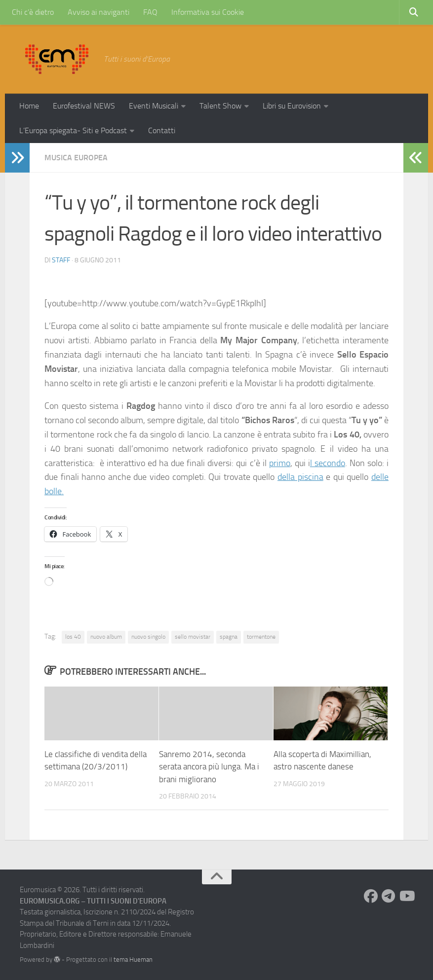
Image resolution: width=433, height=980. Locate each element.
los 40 (73, 637)
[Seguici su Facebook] (371, 896)
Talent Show (220, 106)
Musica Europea (76, 158)
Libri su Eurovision (292, 106)
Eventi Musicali (154, 106)
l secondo (328, 463)
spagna (229, 637)
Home (29, 106)
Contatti (162, 130)
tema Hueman (133, 960)
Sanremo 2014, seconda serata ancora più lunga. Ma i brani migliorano (209, 767)
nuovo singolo (148, 637)
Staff (61, 260)
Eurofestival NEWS (84, 106)
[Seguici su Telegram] (389, 896)
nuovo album (106, 637)
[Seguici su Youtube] (406, 896)
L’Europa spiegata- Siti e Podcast (73, 130)
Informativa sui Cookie (208, 12)
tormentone (261, 637)
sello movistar (193, 637)
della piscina (300, 477)
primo (280, 463)
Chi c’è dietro (33, 12)
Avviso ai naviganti (98, 12)
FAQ (150, 12)
